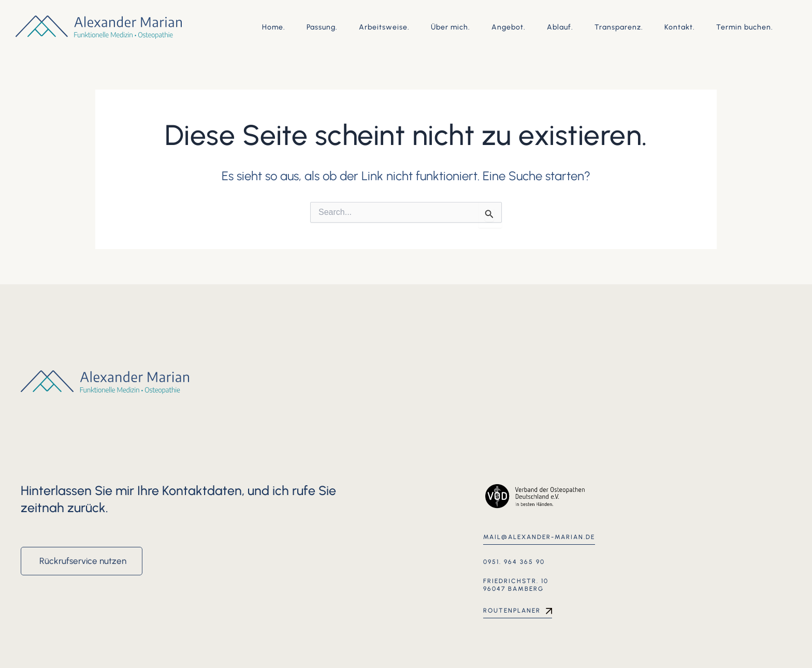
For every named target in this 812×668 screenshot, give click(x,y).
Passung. (322, 27)
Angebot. (509, 27)
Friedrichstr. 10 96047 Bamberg (516, 585)
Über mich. (451, 27)
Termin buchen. (745, 27)
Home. (274, 27)
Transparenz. (619, 27)
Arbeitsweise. (384, 27)
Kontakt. (680, 27)
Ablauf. (560, 27)
